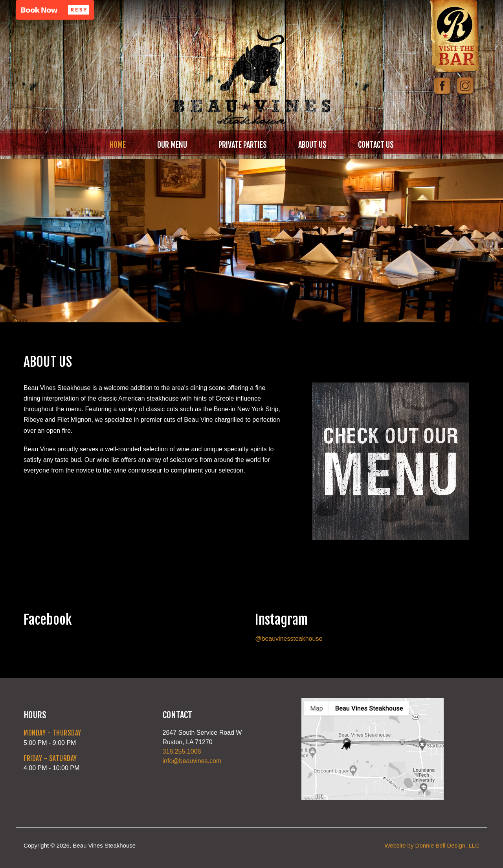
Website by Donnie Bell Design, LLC (432, 845)
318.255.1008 (182, 751)
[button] (55, 10)
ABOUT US (312, 145)
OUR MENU (172, 145)
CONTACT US (376, 145)
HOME (118, 145)
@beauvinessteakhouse (289, 639)
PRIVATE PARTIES (243, 145)
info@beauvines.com (192, 761)
